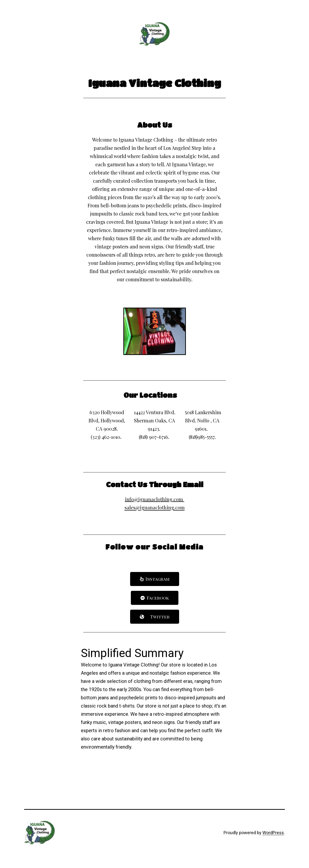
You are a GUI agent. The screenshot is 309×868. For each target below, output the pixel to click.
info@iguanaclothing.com (154, 499)
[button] (155, 579)
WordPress (273, 833)
